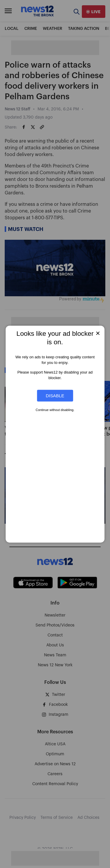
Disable (55, 396)
